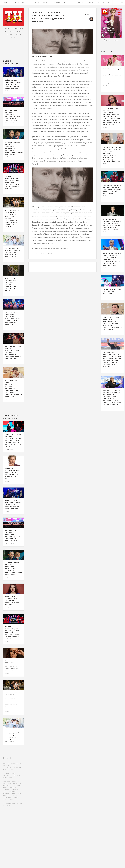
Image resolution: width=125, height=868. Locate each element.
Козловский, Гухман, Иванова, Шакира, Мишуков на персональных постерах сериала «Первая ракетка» (13, 388)
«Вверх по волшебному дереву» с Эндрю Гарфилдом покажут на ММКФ (11, 284)
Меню (122, 3)
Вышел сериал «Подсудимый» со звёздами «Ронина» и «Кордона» (13, 252)
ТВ (65, 3)
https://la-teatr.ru (62, 248)
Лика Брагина (84, 19)
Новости (47, 3)
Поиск (116, 3)
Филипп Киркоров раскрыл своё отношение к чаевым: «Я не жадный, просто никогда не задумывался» (112, 259)
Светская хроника (31, 3)
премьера (49, 253)
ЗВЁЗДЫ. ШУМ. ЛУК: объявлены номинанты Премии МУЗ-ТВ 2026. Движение (13, 84)
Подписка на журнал (112, 40)
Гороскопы (105, 3)
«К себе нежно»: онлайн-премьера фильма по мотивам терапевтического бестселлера (14, 148)
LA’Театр (37, 253)
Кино (17, 3)
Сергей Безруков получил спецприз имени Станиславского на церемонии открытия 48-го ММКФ (13, 441)
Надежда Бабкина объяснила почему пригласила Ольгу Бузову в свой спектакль (112, 189)
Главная (6, 3)
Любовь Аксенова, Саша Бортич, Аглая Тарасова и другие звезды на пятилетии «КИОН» (13, 182)
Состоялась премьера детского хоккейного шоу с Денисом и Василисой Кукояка (13, 318)
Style (72, 3)
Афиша (81, 3)
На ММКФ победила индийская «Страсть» (112, 291)
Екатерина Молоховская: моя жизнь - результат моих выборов (13, 601)
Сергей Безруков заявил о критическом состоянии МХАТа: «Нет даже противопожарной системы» (113, 323)
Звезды (57, 3)
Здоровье (92, 3)
